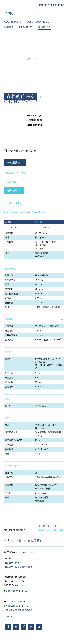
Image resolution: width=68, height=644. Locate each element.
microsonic (15, 531)
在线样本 (9, 27)
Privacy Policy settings (18, 567)
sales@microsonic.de (19, 610)
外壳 (7, 418)
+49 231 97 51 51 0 (16, 592)
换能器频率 (10, 280)
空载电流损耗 (11, 335)
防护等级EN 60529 (13, 440)
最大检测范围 (11, 294)
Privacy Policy (12, 563)
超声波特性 (10, 269)
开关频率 (9, 378)
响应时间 (9, 382)
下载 (19, 541)
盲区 (7, 285)
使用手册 (13, 191)
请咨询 (38, 222)
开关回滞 (9, 373)
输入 (7, 399)
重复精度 (9, 303)
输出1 (7, 359)
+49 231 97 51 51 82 (17, 606)
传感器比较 (14, 163)
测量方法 (9, 276)
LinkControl (26, 27)
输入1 (7, 406)
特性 (7, 253)
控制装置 (9, 477)
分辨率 (8, 298)
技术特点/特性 (12, 466)
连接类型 (9, 340)
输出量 (8, 352)
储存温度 (9, 450)
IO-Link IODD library (38, 22)
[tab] (34, 269)
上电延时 (9, 387)
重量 (7, 454)
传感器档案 (44, 27)
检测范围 (9, 233)
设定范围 (9, 485)
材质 (7, 425)
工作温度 (9, 445)
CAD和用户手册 (12, 22)
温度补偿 (9, 473)
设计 (7, 238)
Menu (5, 5)
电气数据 (9, 320)
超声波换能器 (11, 433)
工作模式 (9, 242)
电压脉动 (9, 331)
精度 (7, 307)
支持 (7, 541)
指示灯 (8, 493)
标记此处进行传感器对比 (22, 151)
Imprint (8, 559)
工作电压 (9, 326)
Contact (9, 616)
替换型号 (9, 222)
